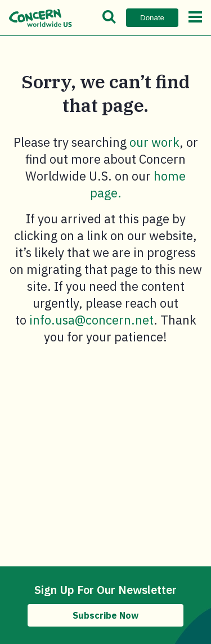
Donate (152, 18)
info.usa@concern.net (91, 320)
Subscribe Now (105, 615)
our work (154, 142)
